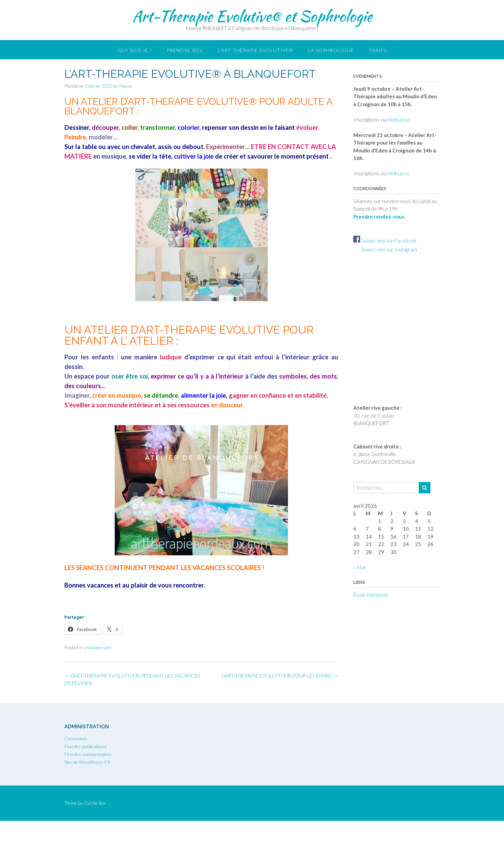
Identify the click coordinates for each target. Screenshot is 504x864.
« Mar (360, 567)
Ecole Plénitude (371, 595)
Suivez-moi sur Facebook (385, 240)
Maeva (125, 86)
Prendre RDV (185, 50)
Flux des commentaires (88, 754)
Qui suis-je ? (135, 50)
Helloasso (399, 120)
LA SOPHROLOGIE (331, 50)
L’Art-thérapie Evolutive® (256, 50)
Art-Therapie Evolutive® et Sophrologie (252, 16)
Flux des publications (86, 746)
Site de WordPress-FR (87, 762)
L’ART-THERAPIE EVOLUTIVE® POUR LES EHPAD (280, 676)
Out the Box (95, 803)
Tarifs (378, 50)
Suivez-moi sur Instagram (385, 249)
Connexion (76, 738)
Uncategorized (97, 647)
